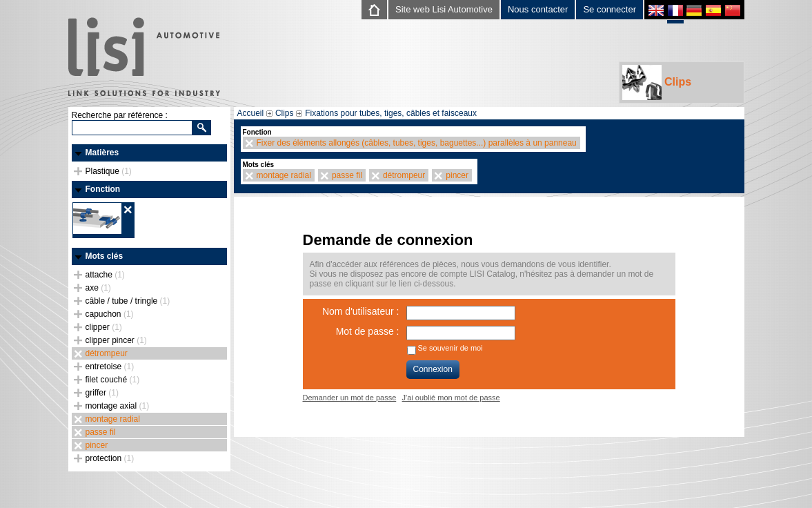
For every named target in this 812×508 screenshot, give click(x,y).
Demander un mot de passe (350, 398)
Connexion (433, 369)
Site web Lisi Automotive (444, 9)
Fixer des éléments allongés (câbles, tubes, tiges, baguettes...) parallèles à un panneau (417, 143)
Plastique (109, 171)
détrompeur (107, 353)
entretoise (110, 367)
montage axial (118, 406)
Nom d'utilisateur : (361, 311)
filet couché (113, 380)
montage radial (113, 419)
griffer (102, 393)
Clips (657, 82)
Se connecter (610, 9)
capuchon (110, 314)
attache (105, 275)
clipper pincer (116, 340)
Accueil (251, 113)
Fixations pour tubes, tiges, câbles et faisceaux (391, 113)
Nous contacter (538, 9)
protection (110, 458)
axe (98, 288)
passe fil (101, 432)
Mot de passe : (368, 331)
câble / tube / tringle (128, 301)
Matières (102, 153)
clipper (104, 327)
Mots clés (105, 256)
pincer (97, 445)
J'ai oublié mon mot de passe (451, 398)
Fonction (103, 189)
